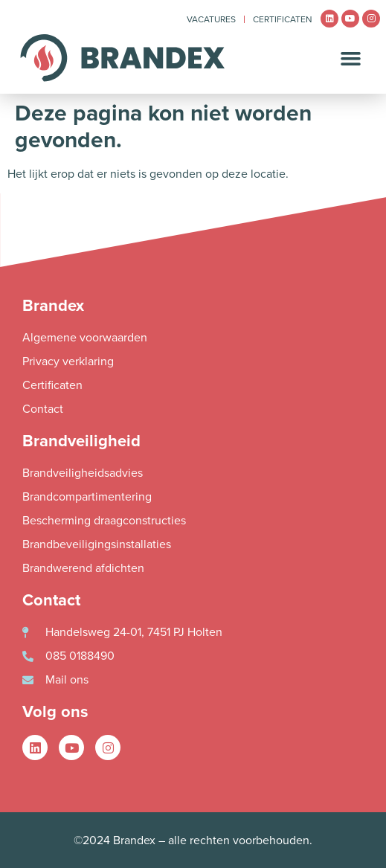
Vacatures (211, 19)
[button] (351, 58)
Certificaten (283, 19)
